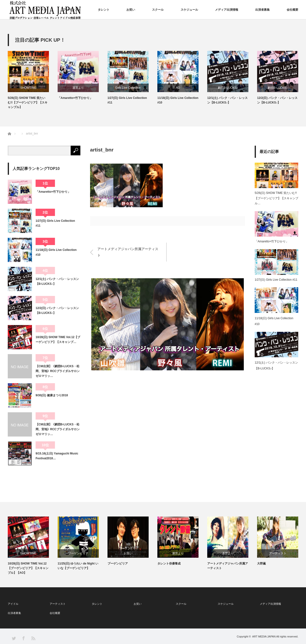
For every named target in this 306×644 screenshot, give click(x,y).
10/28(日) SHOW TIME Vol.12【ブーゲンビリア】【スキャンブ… (58, 340)
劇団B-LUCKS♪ (228, 88)
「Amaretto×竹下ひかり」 (75, 98)
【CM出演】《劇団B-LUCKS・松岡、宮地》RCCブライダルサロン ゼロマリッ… (58, 371)
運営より (78, 88)
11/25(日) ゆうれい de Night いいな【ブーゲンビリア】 (78, 566)
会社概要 (292, 10)
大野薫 (261, 564)
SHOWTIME (28, 88)
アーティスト (72, 10)
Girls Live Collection (128, 88)
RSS (33, 638)
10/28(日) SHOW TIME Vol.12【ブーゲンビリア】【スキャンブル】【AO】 (28, 568)
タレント (104, 10)
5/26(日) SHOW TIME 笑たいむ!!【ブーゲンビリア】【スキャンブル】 (28, 103)
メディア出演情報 (227, 10)
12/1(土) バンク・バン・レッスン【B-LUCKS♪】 (227, 100)
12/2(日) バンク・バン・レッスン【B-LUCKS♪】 (277, 100)
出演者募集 (262, 10)
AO (178, 88)
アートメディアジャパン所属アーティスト (128, 252)
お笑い (131, 10)
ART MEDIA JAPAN (264, 636)
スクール (158, 10)
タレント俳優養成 (169, 564)
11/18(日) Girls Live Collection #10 (178, 100)
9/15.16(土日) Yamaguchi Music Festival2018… (57, 456)
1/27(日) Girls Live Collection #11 (127, 100)
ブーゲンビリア (78, 553)
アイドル (41, 10)
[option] (33, 80)
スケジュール (189, 10)
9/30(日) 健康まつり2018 (52, 395)
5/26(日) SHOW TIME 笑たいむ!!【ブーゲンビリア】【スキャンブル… (276, 198)
